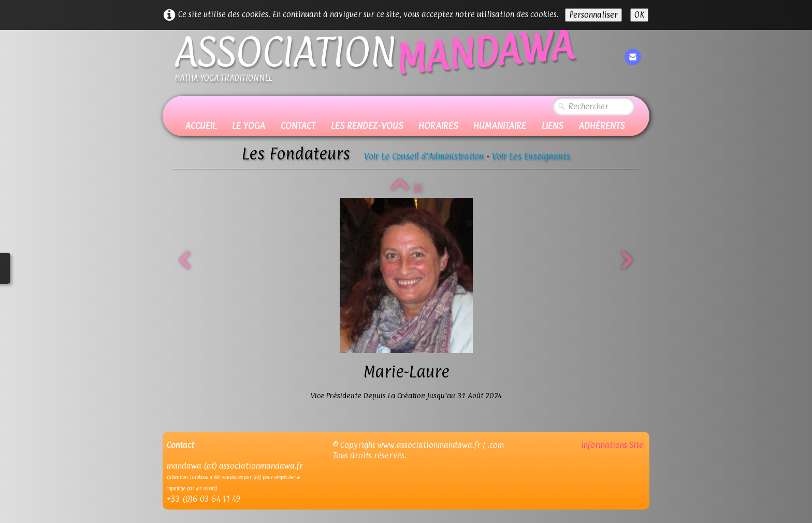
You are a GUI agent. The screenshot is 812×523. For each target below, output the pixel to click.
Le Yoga (249, 126)
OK (639, 15)
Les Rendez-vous (367, 126)
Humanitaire (500, 126)
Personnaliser (593, 15)
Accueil (201, 126)
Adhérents (601, 126)
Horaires (438, 126)
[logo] (374, 63)
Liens (552, 126)
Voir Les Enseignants (531, 156)
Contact (298, 126)
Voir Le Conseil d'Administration (424, 156)
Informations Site (613, 445)
